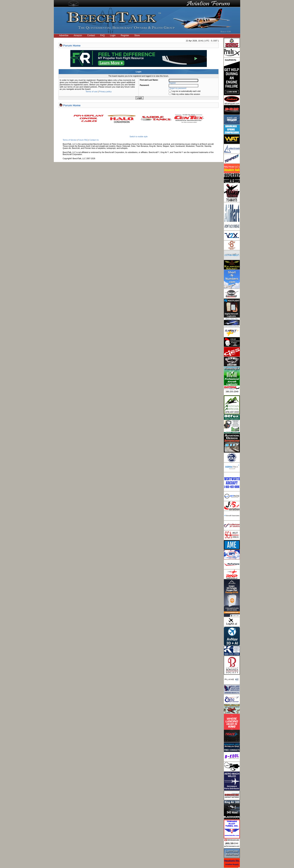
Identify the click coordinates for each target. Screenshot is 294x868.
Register (125, 35)
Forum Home (72, 45)
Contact (91, 35)
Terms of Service (70, 140)
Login (113, 35)
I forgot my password (178, 88)
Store (137, 35)
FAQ (102, 35)
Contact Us (94, 140)
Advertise (64, 35)
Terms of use (91, 92)
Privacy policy (105, 92)
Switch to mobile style (139, 137)
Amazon (78, 35)
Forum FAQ (83, 140)
